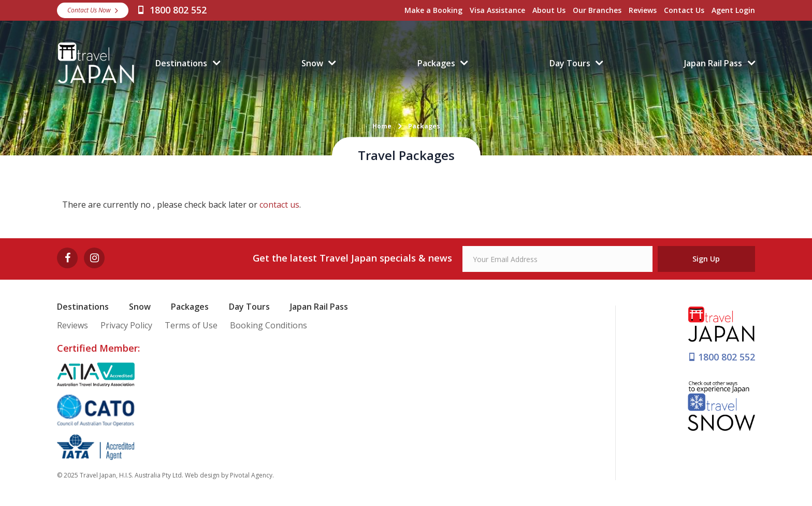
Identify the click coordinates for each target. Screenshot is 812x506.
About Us (549, 10)
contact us (279, 205)
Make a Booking (433, 10)
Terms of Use (191, 325)
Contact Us (684, 10)
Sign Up (706, 259)
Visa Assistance (497, 10)
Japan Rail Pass (713, 63)
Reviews (643, 10)
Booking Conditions (269, 325)
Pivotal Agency (251, 475)
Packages (436, 63)
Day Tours (570, 63)
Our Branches (597, 10)
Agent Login (733, 10)
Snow (312, 63)
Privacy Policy (126, 325)
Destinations (181, 63)
